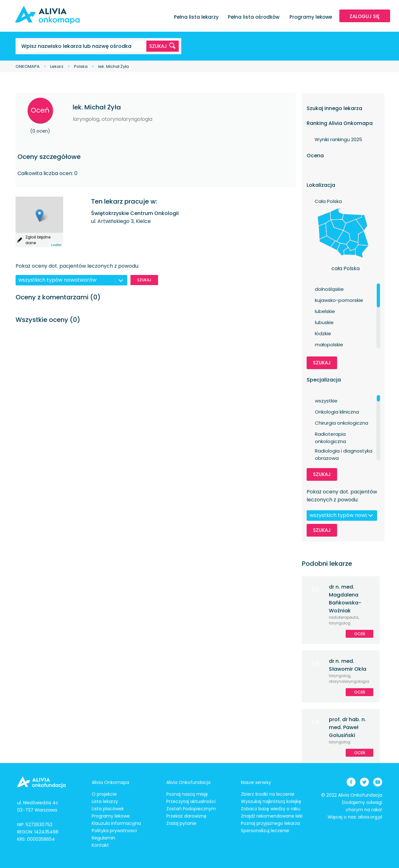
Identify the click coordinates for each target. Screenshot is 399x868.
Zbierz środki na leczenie (268, 794)
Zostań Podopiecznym (191, 809)
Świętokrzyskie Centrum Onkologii (135, 213)
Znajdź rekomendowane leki (272, 816)
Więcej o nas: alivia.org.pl (355, 817)
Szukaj (144, 280)
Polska (81, 66)
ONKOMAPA (28, 66)
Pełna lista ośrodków (254, 17)
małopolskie (329, 345)
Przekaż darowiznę (186, 816)
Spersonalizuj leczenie (265, 831)
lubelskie (325, 311)
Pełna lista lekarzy (196, 17)
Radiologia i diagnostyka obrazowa (344, 451)
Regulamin (103, 838)
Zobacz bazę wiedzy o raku (271, 809)
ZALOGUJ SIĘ (365, 16)
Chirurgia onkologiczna (342, 423)
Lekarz (57, 66)
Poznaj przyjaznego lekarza (270, 823)
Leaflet (56, 245)
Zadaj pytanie (181, 823)
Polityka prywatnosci (114, 831)
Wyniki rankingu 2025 (338, 139)
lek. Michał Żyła (113, 66)
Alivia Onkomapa (110, 782)
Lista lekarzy (105, 801)
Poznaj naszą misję (187, 794)
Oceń (40, 110)
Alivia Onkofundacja (188, 782)
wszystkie (326, 401)
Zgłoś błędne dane (38, 240)
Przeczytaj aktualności (191, 801)
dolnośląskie (329, 289)
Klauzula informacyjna (116, 823)
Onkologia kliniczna (337, 412)
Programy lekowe (311, 17)
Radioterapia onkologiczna (330, 434)
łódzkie (323, 333)
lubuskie (324, 322)
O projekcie (104, 794)
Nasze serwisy (256, 782)
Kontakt (100, 845)
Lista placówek (108, 809)
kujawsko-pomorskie (339, 300)
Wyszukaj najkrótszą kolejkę (271, 801)
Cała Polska (328, 201)
